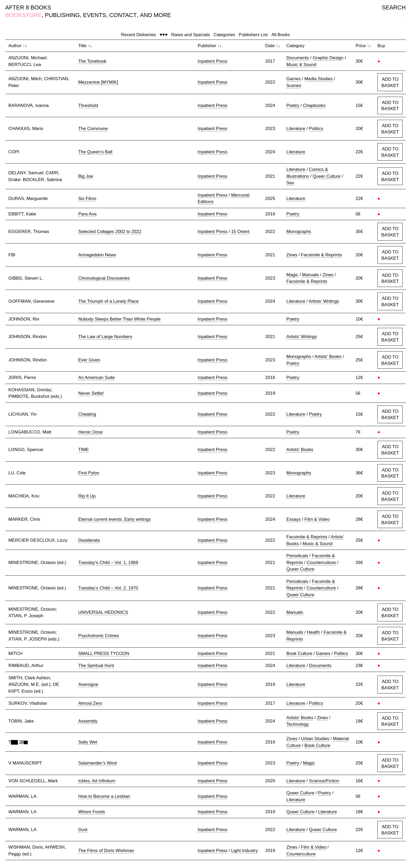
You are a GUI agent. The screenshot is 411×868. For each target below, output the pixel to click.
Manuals (310, 275)
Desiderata (89, 540)
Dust (83, 830)
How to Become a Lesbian (104, 796)
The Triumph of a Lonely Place (108, 301)
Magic (292, 275)
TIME (83, 450)
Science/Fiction (324, 781)
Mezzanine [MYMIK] (98, 82)
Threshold (88, 105)
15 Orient (240, 232)
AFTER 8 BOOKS (28, 7)
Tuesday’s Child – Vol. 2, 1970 (108, 588)
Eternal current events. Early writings (114, 519)
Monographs (299, 232)
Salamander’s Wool (97, 763)
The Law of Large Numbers (105, 337)
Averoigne (88, 684)
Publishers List (253, 35)
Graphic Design (328, 58)
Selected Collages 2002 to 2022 (110, 232)
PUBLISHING (62, 15)
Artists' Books (328, 357)
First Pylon (89, 473)
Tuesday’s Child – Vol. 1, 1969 (108, 563)
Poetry (293, 105)
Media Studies (319, 79)
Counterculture (321, 563)
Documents (298, 58)
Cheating (87, 414)
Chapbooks (314, 105)
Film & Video (317, 519)
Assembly (88, 721)
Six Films (87, 199)
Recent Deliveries (139, 35)
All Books (281, 35)
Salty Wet (88, 742)
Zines (292, 255)
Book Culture (299, 653)
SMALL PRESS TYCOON (104, 653)
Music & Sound (301, 65)
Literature (296, 129)
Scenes (294, 86)
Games (294, 79)
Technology (298, 724)
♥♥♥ (164, 35)
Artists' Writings (324, 301)
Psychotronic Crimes (99, 636)
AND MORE (156, 15)
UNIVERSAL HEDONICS (103, 612)
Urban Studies (315, 739)
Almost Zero (90, 703)
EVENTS (95, 15)
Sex (290, 183)
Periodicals (297, 556)
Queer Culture (327, 176)
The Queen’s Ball (95, 152)
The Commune (93, 129)
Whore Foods (91, 812)
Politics (316, 129)
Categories (224, 35)
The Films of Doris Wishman (106, 851)
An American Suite (96, 378)
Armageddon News (97, 255)
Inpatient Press (212, 61)
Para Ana (87, 214)
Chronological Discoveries (104, 278)
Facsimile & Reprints (321, 255)
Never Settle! (91, 393)
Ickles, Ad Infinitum (97, 781)
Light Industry (245, 851)
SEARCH (394, 7)
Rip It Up (87, 496)
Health (313, 632)
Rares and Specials (190, 35)
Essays (294, 519)
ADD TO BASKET (390, 82)
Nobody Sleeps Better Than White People (119, 319)
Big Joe (86, 176)
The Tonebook (92, 61)
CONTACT (123, 15)
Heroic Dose (90, 432)
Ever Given (89, 360)
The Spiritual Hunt (96, 666)
